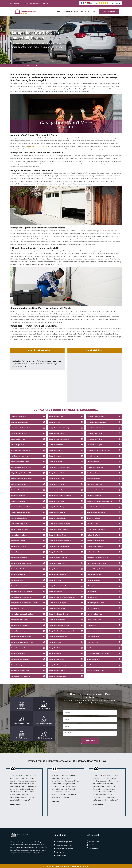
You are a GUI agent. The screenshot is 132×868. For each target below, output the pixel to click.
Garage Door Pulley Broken (57, 563)
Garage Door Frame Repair (20, 647)
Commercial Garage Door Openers (22, 478)
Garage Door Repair (55, 580)
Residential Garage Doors (94, 574)
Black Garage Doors (18, 444)
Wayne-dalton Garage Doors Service (98, 653)
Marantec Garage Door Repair (96, 512)
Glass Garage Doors (93, 472)
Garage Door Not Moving (56, 506)
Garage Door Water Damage (95, 416)
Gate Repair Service (93, 461)
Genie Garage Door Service (95, 467)
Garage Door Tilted (55, 653)
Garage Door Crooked (18, 574)
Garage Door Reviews (56, 591)
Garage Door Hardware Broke (21, 676)
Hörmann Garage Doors (94, 495)
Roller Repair (91, 585)
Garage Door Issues (55, 456)
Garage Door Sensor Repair (57, 602)
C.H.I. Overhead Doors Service (21, 450)
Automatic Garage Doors (19, 433)
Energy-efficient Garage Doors (21, 512)
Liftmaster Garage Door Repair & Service (99, 501)
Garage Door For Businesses (20, 625)
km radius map (95, 377)
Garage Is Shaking (92, 456)
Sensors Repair (91, 625)
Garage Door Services (73, 11)
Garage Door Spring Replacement (59, 625)
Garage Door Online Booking (58, 518)
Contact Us (90, 11)
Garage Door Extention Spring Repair (23, 614)
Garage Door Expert (18, 608)
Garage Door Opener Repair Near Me (60, 540)
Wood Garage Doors (93, 664)
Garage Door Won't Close (94, 433)
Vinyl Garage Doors (92, 647)
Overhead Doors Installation (95, 546)
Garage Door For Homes (19, 630)
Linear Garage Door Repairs (95, 506)
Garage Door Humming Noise (20, 670)
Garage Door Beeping (18, 540)
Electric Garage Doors (18, 501)
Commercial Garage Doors (19, 484)
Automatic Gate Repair (19, 439)
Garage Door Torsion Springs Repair (60, 664)
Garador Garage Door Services (21, 529)
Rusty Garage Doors (93, 608)
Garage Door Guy (17, 664)
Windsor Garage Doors (93, 659)
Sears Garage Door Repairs (95, 614)
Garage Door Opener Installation (59, 529)
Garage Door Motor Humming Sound (60, 495)
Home (59, 11)
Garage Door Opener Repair (57, 535)
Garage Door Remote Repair (58, 574)
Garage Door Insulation (56, 444)
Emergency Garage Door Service (21, 506)
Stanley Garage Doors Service (96, 630)
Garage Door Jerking (55, 461)
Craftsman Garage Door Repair (21, 489)
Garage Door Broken (18, 551)
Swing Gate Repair (92, 642)
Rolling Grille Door (92, 591)
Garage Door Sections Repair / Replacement (63, 597)
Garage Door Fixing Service (20, 619)
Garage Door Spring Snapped (58, 636)
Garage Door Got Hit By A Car (20, 659)
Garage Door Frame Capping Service (23, 642)
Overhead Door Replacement (96, 540)
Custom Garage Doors (18, 495)
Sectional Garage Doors (94, 619)
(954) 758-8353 (109, 11)
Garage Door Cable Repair (19, 557)
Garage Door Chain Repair (19, 568)
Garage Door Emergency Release (22, 591)
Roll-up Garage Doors (93, 580)
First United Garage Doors (19, 523)
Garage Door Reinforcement (58, 568)
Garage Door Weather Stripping (96, 422)
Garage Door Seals (17, 580)
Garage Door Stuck (55, 642)
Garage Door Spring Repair (57, 619)
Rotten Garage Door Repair (95, 602)
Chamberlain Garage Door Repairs (22, 467)
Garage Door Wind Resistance (96, 427)
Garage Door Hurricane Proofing (59, 427)
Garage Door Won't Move (94, 439)
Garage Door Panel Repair (57, 551)
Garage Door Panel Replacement (59, 546)
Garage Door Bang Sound (19, 535)
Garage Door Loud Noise (56, 478)
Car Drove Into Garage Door (20, 456)
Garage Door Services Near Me (58, 614)
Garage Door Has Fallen (56, 416)
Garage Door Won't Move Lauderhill (27, 66)
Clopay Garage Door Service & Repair (23, 472)
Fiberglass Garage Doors (19, 518)
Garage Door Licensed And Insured (60, 467)
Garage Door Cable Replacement (22, 563)
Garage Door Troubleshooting (58, 676)
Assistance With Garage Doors (21, 427)
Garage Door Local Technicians (59, 472)
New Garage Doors (92, 523)
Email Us (48, 4)
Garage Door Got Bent (18, 653)
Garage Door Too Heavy (56, 659)
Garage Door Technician (56, 647)
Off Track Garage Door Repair (96, 529)
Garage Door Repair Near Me (58, 585)
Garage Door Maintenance (57, 484)
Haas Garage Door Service (95, 484)
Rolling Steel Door (92, 597)
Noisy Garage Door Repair (57, 489)
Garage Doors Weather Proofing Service (99, 450)
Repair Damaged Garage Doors (96, 563)
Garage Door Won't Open (94, 444)
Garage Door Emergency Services (22, 597)
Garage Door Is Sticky (56, 450)
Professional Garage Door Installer (97, 557)
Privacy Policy (61, 855)
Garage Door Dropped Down (20, 585)
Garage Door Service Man (57, 608)
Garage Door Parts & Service (58, 557)
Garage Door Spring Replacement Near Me (62, 630)
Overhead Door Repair (93, 535)
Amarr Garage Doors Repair (20, 422)
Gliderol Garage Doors (93, 478)
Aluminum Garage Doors (19, 416)
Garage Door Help (54, 422)
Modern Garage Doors (93, 518)
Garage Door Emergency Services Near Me (25, 602)
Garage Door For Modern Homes (21, 636)
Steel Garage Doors (93, 636)
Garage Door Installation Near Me (59, 439)
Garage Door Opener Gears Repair (59, 523)
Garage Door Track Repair (57, 670)
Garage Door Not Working (57, 512)
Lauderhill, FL (17, 4)
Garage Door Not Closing (57, 501)
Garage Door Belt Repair (19, 546)
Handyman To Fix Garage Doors (96, 489)
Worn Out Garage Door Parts (95, 670)
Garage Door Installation (56, 433)
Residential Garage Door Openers (97, 568)
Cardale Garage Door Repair (20, 461)
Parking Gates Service (93, 551)
